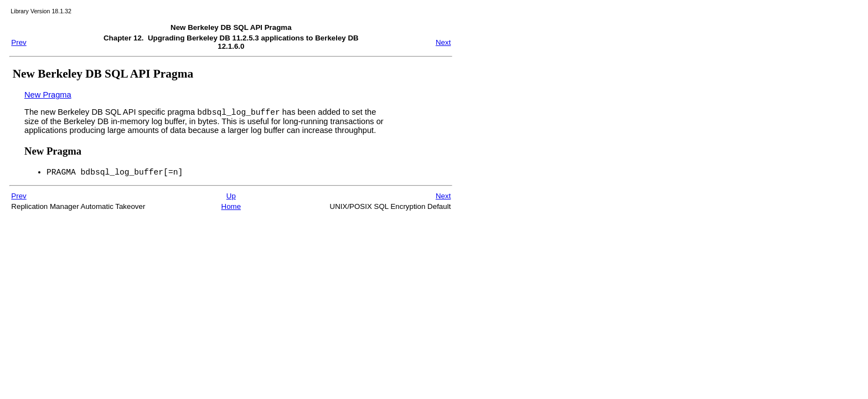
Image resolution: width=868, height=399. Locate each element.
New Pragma (48, 95)
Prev (19, 42)
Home (231, 210)
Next (443, 42)
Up (231, 199)
